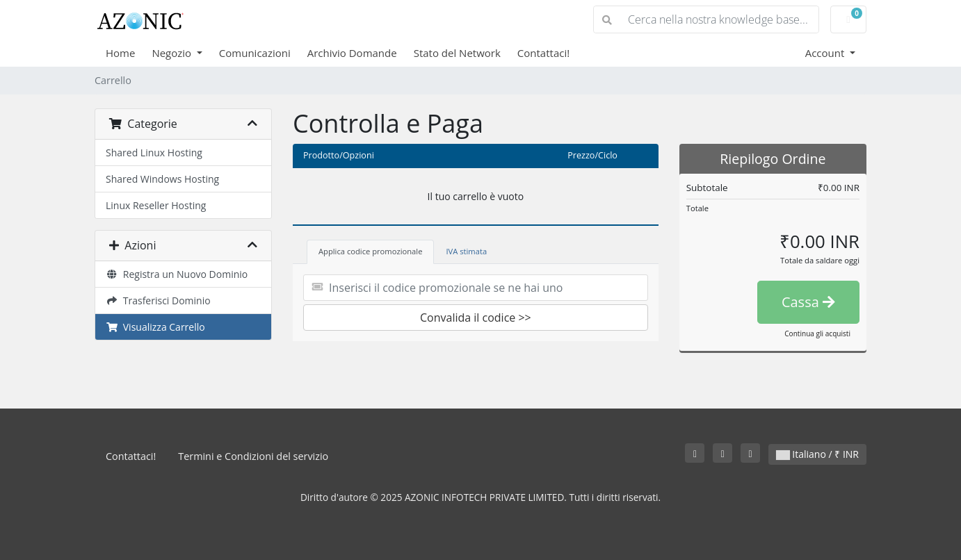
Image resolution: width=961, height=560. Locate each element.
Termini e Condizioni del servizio (253, 456)
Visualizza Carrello (155, 327)
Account (826, 53)
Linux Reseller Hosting (156, 205)
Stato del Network (457, 53)
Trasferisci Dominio (158, 300)
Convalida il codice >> (476, 318)
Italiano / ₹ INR (817, 454)
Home (120, 53)
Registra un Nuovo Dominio (177, 274)
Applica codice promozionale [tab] (370, 251)
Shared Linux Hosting (154, 153)
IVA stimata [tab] (466, 251)
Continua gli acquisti (817, 333)
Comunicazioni (255, 53)
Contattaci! (543, 53)
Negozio (173, 53)
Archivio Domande (352, 53)
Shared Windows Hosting (162, 179)
